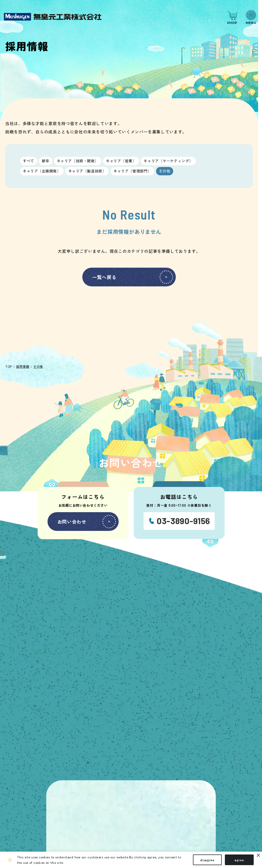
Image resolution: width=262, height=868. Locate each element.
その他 (165, 171)
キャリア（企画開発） (42, 171)
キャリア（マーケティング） (168, 161)
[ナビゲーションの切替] (251, 17)
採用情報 (23, 366)
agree (239, 860)
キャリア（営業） (121, 161)
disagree (207, 860)
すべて (29, 161)
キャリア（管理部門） (132, 171)
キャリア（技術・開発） (78, 161)
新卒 (46, 161)
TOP (9, 367)
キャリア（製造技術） (87, 171)
